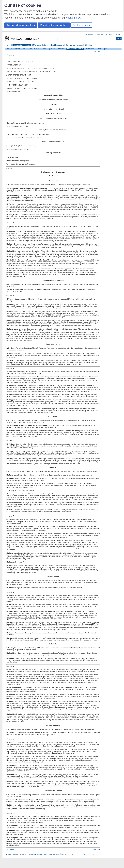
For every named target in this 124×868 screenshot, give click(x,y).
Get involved (70, 45)
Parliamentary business (21, 45)
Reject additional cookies (54, 25)
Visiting (80, 45)
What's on (38, 49)
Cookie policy (81, 854)
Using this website (54, 854)
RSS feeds (109, 35)
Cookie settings (81, 25)
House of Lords (27, 49)
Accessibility (89, 35)
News (99, 49)
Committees (61, 49)
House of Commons (13, 49)
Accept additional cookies (21, 25)
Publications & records (75, 49)
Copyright (64, 854)
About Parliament (57, 45)
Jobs (45, 854)
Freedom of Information (35, 854)
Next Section (10, 850)
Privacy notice (73, 854)
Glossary (15, 854)
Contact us (118, 35)
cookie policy (73, 18)
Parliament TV (90, 49)
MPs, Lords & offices (40, 45)
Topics (105, 49)
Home (8, 45)
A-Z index (8, 854)
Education (88, 45)
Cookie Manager (91, 854)
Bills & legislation (49, 49)
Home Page (96, 51)
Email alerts (99, 35)
